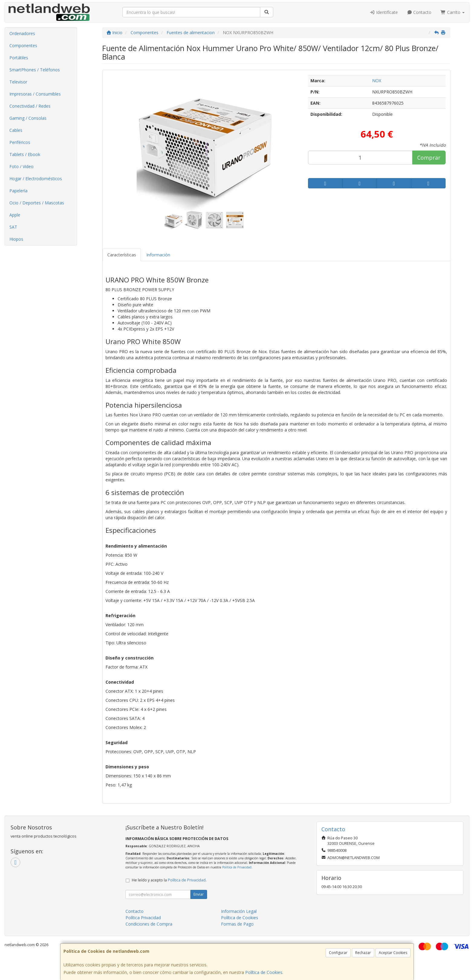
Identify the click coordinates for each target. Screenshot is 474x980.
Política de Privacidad (237, 867)
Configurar (338, 953)
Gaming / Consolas (28, 118)
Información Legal (239, 911)
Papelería (18, 191)
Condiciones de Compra (149, 924)
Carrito (453, 12)
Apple (15, 215)
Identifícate (384, 12)
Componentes (23, 46)
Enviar (199, 894)
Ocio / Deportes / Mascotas (37, 203)
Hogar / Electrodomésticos (36, 179)
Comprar (429, 158)
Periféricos (20, 142)
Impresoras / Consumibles (35, 94)
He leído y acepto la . (169, 880)
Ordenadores (22, 33)
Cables (16, 130)
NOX (377, 81)
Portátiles (19, 58)
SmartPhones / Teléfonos (35, 70)
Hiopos (16, 239)
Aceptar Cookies (393, 953)
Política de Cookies (264, 972)
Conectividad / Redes (30, 106)
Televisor (18, 82)
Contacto (419, 12)
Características (122, 255)
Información (158, 255)
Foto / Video (21, 166)
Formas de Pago (237, 924)
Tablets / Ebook (25, 154)
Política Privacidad (143, 918)
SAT (13, 227)
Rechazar (363, 953)
